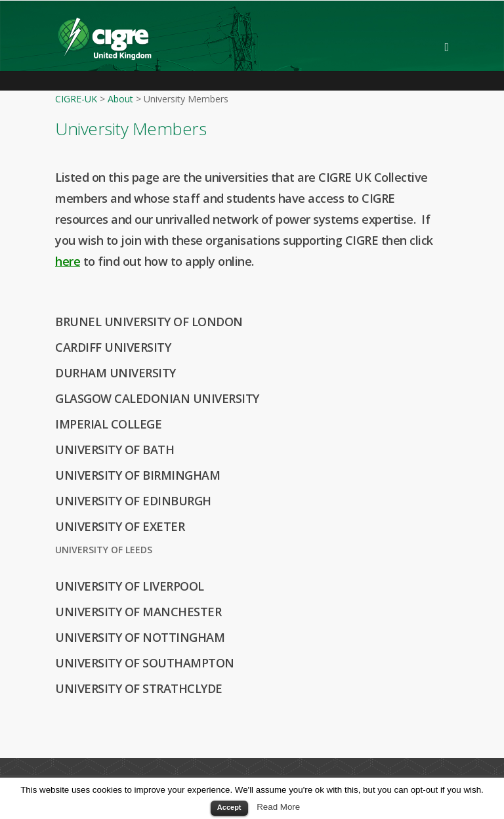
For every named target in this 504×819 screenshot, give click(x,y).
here (68, 261)
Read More (278, 807)
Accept (229, 807)
